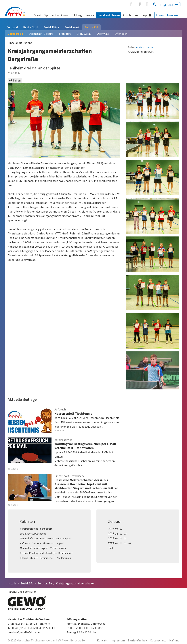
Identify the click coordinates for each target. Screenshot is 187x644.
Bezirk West (72, 27)
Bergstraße (15, 34)
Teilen (15, 80)
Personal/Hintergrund (32, 553)
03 (117, 529)
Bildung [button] (77, 15)
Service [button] (90, 15)
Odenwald (103, 34)
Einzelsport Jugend (54, 543)
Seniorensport (63, 538)
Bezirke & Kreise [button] (109, 15)
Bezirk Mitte (51, 27)
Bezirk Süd (91, 27)
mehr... (112, 548)
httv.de (12, 583)
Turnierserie (46, 558)
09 (121, 534)
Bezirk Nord (31, 27)
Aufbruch (25, 543)
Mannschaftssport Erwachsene (37, 538)
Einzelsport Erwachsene (33, 534)
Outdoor (36, 543)
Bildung (24, 558)
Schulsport (46, 529)
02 (121, 529)
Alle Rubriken (64, 558)
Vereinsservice (58, 548)
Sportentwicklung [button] (56, 15)
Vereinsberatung (29, 529)
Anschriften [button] (130, 15)
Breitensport (65, 553)
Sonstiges (51, 553)
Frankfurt (65, 34)
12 (117, 534)
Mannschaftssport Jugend (34, 548)
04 (121, 538)
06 (121, 543)
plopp (146, 15)
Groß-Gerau (84, 34)
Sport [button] (38, 15)
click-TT (34, 558)
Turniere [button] (172, 15)
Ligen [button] (160, 15)
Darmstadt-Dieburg (41, 34)
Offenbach (121, 34)
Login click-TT (171, 4)
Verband (13, 27)
